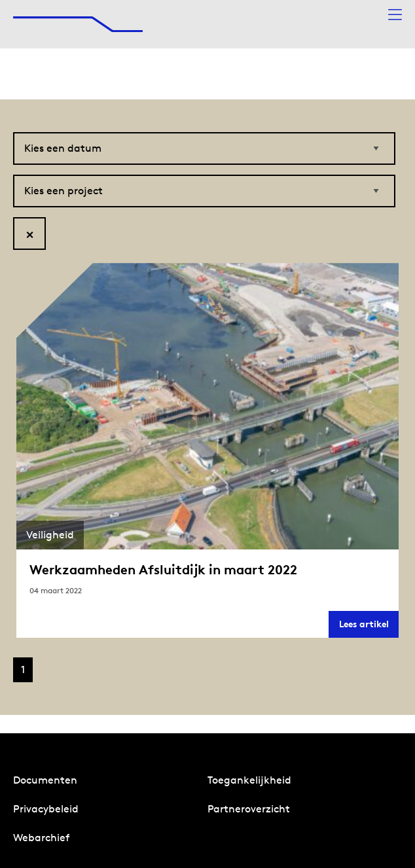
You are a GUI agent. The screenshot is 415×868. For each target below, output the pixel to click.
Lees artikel (369, 628)
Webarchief (41, 838)
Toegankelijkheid (249, 780)
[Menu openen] (395, 15)
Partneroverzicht (249, 809)
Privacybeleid (46, 809)
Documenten (45, 780)
